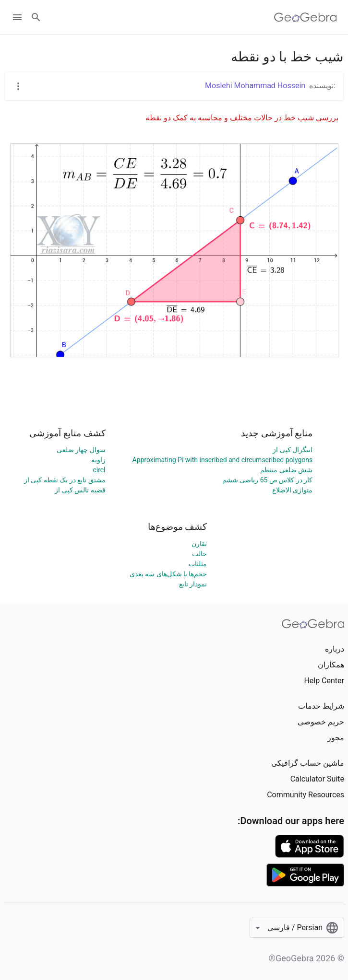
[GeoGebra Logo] (306, 17)
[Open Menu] (17, 17)
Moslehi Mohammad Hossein (255, 86)
